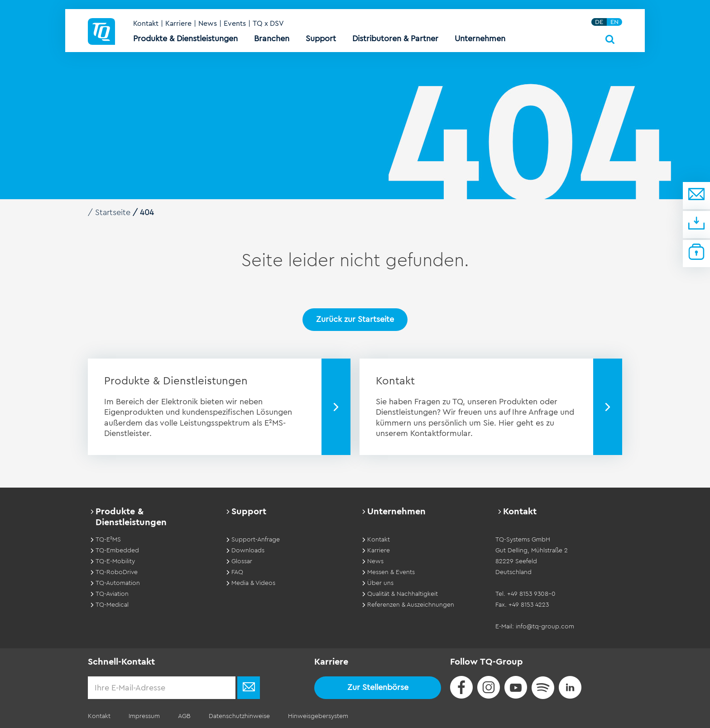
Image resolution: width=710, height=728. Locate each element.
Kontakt (146, 24)
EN (614, 22)
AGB (184, 716)
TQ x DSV (268, 24)
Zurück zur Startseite (355, 319)
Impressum (144, 716)
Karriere (178, 24)
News (208, 24)
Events (235, 24)
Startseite (113, 212)
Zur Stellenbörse (378, 687)
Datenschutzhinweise (239, 716)
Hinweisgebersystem (318, 716)
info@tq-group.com (545, 627)
